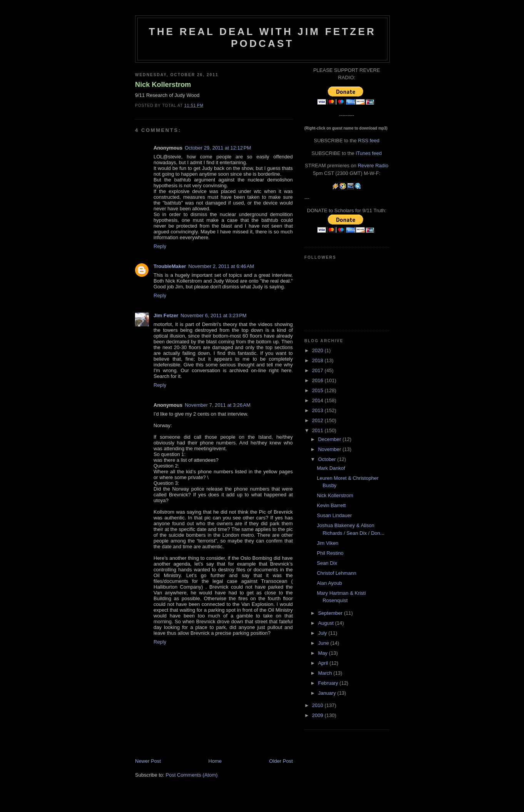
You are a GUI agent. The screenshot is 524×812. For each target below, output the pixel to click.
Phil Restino (330, 553)
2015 (318, 390)
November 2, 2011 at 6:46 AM (221, 266)
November (330, 449)
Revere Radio (373, 166)
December (330, 439)
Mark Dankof (331, 468)
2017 (318, 370)
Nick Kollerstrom (163, 85)
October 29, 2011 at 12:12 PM (218, 148)
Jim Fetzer (166, 315)
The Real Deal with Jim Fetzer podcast (262, 37)
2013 (318, 410)
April (324, 663)
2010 (318, 705)
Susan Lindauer (334, 515)
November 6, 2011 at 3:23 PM (214, 315)
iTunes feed (369, 153)
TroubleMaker (170, 266)
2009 (318, 715)
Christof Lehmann (336, 573)
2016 (318, 380)
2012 (318, 420)
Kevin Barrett (331, 505)
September (331, 613)
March (326, 673)
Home (215, 761)
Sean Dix (327, 563)
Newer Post (148, 761)
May (324, 653)
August (327, 623)
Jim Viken (327, 543)
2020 (318, 350)
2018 (318, 360)
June (324, 643)
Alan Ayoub (329, 583)
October (328, 459)
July (323, 633)
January (328, 693)
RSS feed (369, 141)
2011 (318, 430)
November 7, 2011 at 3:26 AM (218, 405)
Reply (160, 246)
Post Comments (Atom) (192, 775)
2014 (318, 400)
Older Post (281, 761)
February (329, 683)
